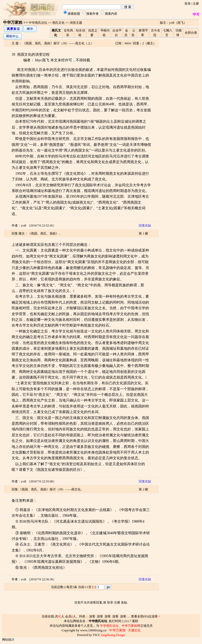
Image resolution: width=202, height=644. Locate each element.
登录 (188, 4)
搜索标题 (74, 14)
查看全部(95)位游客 (146, 616)
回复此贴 (145, 225)
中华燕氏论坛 (38, 23)
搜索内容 (111, 14)
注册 (196, 4)
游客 (92, 616)
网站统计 (8, 640)
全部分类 (191, 33)
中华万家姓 (13, 22)
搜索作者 (92, 14)
